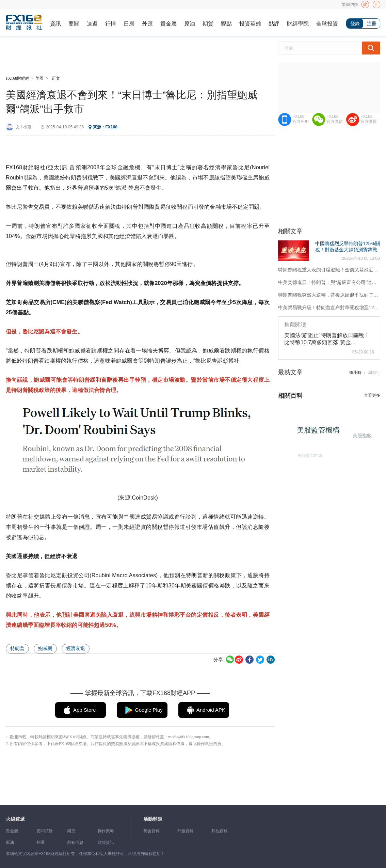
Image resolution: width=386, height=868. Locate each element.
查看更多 (372, 395)
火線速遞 (15, 819)
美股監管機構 (321, 433)
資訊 (55, 24)
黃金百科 (151, 831)
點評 (274, 24)
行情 (111, 24)
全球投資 (327, 24)
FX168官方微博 (369, 119)
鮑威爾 (45, 648)
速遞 (92, 24)
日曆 (129, 24)
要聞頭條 (45, 831)
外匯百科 (186, 831)
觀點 (226, 24)
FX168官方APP (301, 119)
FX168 (111, 127)
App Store (85, 710)
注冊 (372, 23)
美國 (39, 78)
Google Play (149, 710)
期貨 (208, 24)
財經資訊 (106, 842)
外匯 (147, 24)
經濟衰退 (76, 648)
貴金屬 (168, 24)
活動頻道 (153, 819)
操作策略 (106, 831)
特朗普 (17, 648)
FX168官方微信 (335, 119)
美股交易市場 (307, 454)
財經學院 (298, 24)
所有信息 (75, 842)
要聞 (74, 24)
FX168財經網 (18, 78)
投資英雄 (250, 24)
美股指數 (361, 435)
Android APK (211, 710)
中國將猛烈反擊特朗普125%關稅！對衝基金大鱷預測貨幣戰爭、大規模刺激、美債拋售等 (348, 250)
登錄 (355, 23)
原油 (190, 24)
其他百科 (220, 831)
